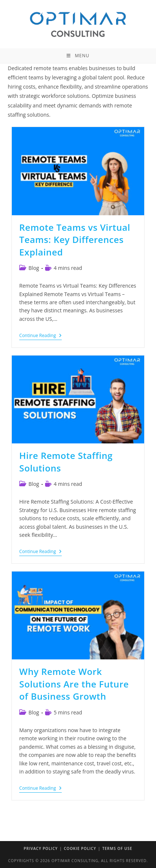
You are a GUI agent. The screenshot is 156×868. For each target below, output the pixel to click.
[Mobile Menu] (78, 56)
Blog (34, 268)
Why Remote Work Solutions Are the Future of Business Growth (74, 684)
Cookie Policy (80, 848)
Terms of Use (117, 848)
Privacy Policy (41, 848)
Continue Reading (40, 336)
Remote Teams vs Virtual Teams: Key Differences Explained (75, 240)
